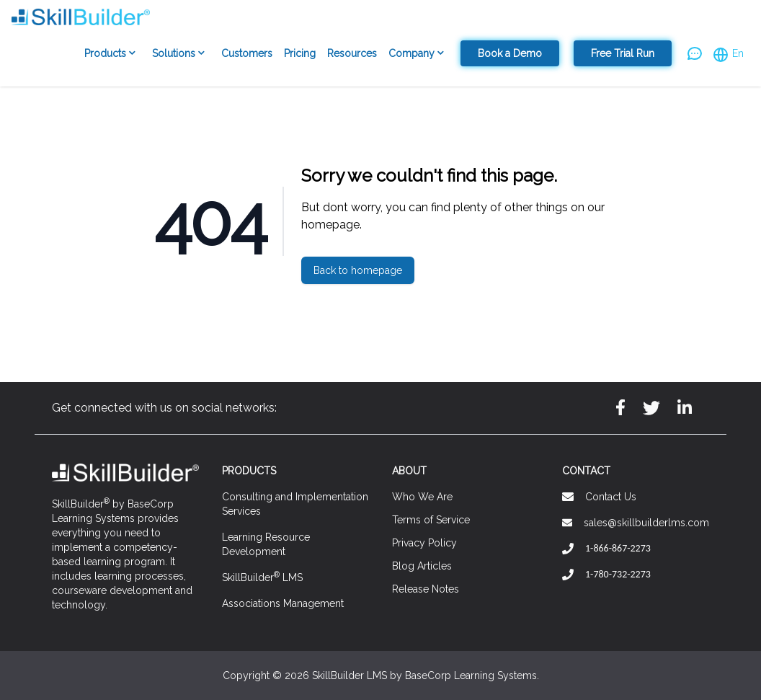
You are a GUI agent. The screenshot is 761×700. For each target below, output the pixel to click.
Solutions (181, 54)
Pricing (300, 53)
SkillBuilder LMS (262, 577)
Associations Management (283, 603)
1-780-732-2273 (618, 574)
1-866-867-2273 (618, 548)
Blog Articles (422, 566)
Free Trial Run (623, 53)
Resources (352, 53)
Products (112, 54)
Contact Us (611, 497)
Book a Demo (510, 53)
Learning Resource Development (266, 544)
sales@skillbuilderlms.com (646, 523)
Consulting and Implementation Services (295, 504)
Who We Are (422, 497)
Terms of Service (431, 520)
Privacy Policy (424, 543)
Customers (247, 53)
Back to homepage (358, 270)
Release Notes (426, 589)
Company (419, 54)
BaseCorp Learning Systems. (472, 675)
